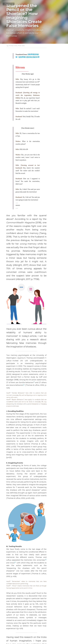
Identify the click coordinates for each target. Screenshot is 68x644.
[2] (21, 318)
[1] (45, 315)
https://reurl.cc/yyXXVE (26, 566)
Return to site (9, 4)
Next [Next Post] (37, 620)
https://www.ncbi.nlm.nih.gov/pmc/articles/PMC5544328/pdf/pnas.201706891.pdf (35, 570)
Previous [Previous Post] (10, 620)
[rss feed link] (61, 633)
